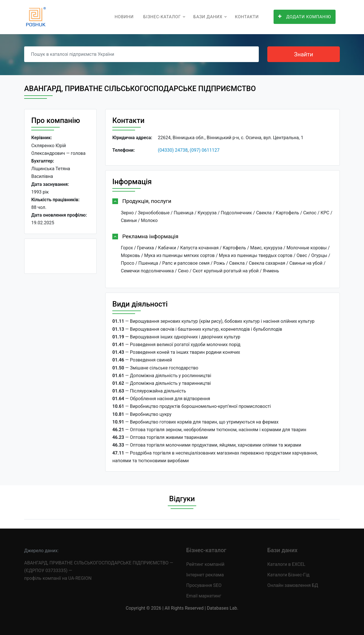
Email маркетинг (204, 596)
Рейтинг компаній (205, 564)
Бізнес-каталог (162, 17)
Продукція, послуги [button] (147, 201)
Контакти (247, 17)
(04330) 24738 (173, 150)
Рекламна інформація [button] (150, 236)
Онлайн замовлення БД (293, 585)
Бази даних (208, 17)
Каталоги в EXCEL (286, 564)
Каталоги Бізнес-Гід (288, 575)
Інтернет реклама (205, 575)
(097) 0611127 (205, 150)
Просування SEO (204, 585)
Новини (124, 17)
